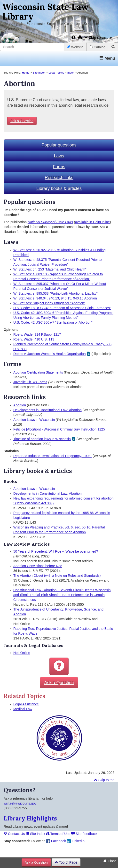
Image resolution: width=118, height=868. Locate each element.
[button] (59, 666)
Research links (59, 178)
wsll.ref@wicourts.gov (20, 803)
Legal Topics (56, 73)
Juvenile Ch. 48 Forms (30, 382)
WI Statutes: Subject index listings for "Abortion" (49, 303)
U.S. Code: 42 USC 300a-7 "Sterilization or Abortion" (53, 322)
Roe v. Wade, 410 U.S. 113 (34, 339)
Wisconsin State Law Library (45, 12)
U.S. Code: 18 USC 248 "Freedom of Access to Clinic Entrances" (62, 308)
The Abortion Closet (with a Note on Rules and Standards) (57, 576)
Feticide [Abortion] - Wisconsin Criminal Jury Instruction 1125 (59, 429)
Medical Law (23, 709)
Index (71, 73)
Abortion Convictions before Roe (38, 566)
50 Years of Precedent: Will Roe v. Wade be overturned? (56, 551)
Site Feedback (84, 834)
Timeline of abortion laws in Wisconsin (42, 439)
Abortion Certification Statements (38, 372)
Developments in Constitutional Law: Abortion (47, 410)
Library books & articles (59, 188)
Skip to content (100, 38)
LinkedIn (76, 841)
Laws (59, 156)
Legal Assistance (26, 704)
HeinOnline (22, 653)
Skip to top (104, 780)
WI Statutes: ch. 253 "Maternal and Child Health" (50, 269)
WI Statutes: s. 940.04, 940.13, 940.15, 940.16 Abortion (55, 298)
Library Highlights (30, 818)
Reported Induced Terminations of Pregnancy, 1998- (52, 456)
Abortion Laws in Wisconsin (34, 420)
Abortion (20, 405)
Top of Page (66, 862)
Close (110, 861)
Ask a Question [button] (22, 121)
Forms (59, 167)
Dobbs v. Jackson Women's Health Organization (50, 354)
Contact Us (14, 834)
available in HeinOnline (92, 222)
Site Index (39, 73)
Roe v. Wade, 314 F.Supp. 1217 (37, 334)
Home (26, 73)
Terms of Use (58, 834)
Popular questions (59, 145)
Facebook (56, 841)
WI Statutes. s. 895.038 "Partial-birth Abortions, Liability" (55, 293)
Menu (107, 58)
